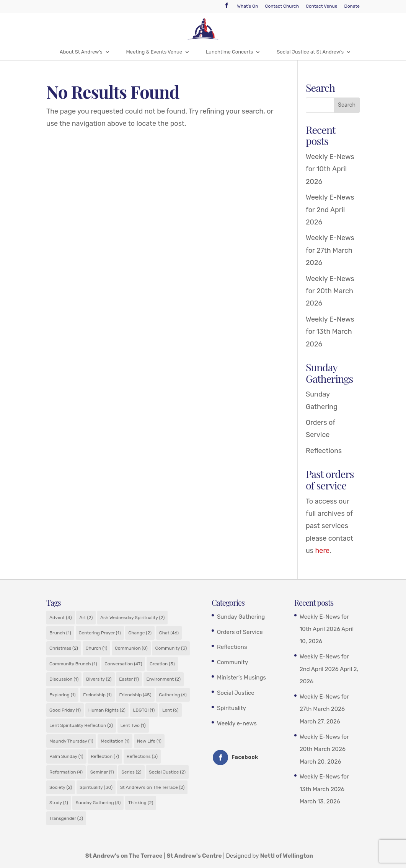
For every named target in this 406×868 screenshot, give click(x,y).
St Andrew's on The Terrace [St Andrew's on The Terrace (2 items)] (152, 787)
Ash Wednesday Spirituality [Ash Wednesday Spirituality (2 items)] (132, 618)
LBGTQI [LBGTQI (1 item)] (144, 710)
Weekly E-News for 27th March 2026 (330, 250)
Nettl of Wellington (287, 856)
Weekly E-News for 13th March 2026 (330, 332)
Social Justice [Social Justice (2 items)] (167, 772)
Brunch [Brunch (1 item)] (60, 633)
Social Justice (236, 693)
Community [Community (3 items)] (171, 648)
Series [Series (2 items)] (131, 772)
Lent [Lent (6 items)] (170, 710)
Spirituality (232, 708)
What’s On (247, 6)
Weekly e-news (237, 723)
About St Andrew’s (81, 52)
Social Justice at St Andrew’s (310, 52)
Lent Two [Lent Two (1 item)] (133, 725)
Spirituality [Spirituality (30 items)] (96, 787)
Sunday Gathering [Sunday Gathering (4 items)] (98, 803)
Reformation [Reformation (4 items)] (66, 772)
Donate (352, 6)
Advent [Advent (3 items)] (60, 618)
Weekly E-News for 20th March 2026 (330, 291)
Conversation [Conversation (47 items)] (123, 664)
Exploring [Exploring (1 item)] (62, 695)
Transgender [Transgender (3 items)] (66, 818)
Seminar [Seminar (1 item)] (102, 772)
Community (232, 662)
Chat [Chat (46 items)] (169, 633)
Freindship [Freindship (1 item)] (97, 695)
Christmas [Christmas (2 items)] (64, 648)
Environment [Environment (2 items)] (164, 679)
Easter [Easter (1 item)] (129, 679)
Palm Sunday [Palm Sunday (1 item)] (66, 756)
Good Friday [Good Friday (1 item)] (65, 710)
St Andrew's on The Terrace (124, 856)
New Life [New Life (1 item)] (149, 741)
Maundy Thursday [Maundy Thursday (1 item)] (71, 741)
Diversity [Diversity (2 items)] (99, 679)
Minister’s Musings (241, 678)
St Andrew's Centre (194, 856)
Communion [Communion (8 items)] (131, 648)
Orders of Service (240, 632)
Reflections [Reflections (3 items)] (142, 756)
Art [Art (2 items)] (86, 618)
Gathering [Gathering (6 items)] (173, 695)
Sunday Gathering (241, 617)
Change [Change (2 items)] (140, 633)
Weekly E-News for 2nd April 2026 (330, 210)
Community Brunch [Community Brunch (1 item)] (73, 664)
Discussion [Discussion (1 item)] (64, 679)
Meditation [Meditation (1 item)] (115, 741)
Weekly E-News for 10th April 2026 (330, 169)
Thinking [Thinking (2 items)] (141, 803)
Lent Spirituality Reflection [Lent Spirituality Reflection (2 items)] (81, 725)
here (322, 551)
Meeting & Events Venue (154, 52)
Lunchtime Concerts (229, 52)
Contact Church (282, 6)
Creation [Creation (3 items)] (162, 664)
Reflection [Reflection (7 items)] (105, 756)
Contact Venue (321, 6)
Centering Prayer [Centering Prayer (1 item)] (100, 633)
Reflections (324, 451)
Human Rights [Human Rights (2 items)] (107, 710)
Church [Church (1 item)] (97, 648)
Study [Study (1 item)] (59, 803)
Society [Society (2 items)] (61, 787)
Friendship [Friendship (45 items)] (135, 695)
